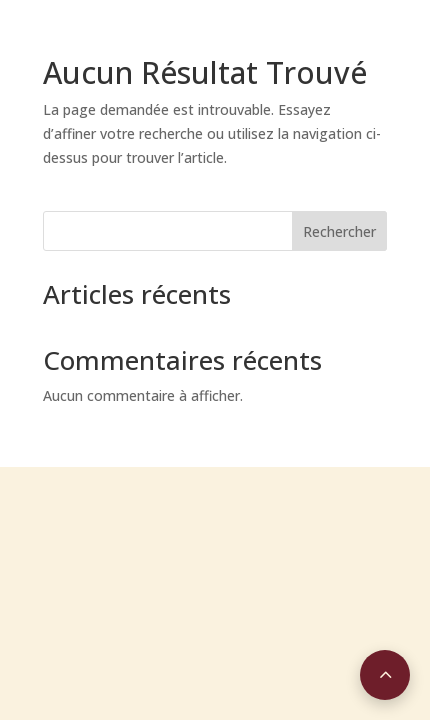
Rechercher (339, 231)
